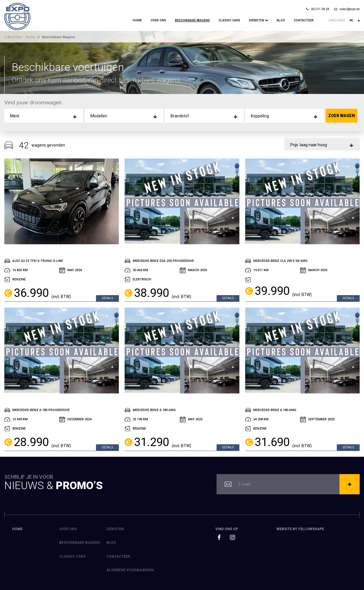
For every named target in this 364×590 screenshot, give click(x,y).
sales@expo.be (347, 9)
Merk (15, 116)
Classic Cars (229, 20)
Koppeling (260, 116)
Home (137, 20)
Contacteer (304, 20)
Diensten (258, 20)
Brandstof (180, 116)
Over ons (158, 20)
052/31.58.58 (318, 9)
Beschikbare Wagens (192, 20)
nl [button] (355, 21)
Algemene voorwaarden (130, 570)
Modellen (99, 116)
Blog (281, 20)
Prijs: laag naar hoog (309, 145)
